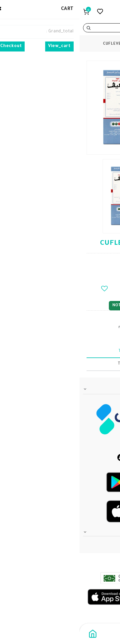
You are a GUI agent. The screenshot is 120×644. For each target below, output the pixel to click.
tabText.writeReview (60, 364)
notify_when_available (60, 305)
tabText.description (60, 351)
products (86, 44)
